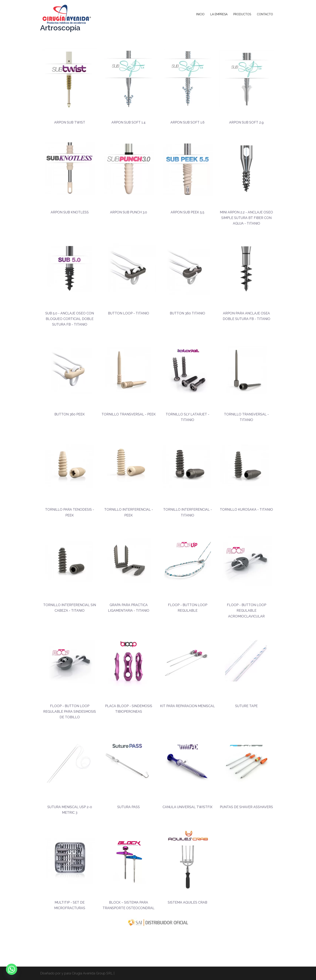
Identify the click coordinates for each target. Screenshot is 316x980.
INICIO (200, 14)
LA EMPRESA (219, 14)
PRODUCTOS (242, 14)
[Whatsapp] (12, 969)
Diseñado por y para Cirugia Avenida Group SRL (76, 973)
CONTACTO (265, 14)
